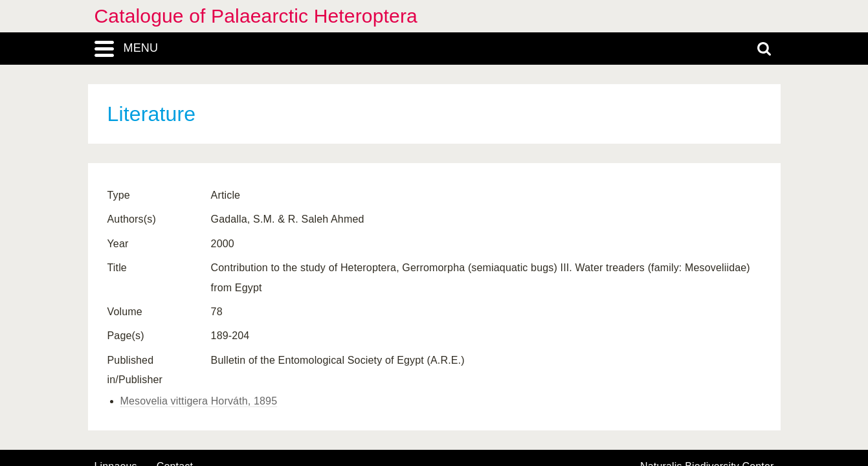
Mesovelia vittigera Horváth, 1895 (199, 401)
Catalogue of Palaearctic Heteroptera (256, 16)
